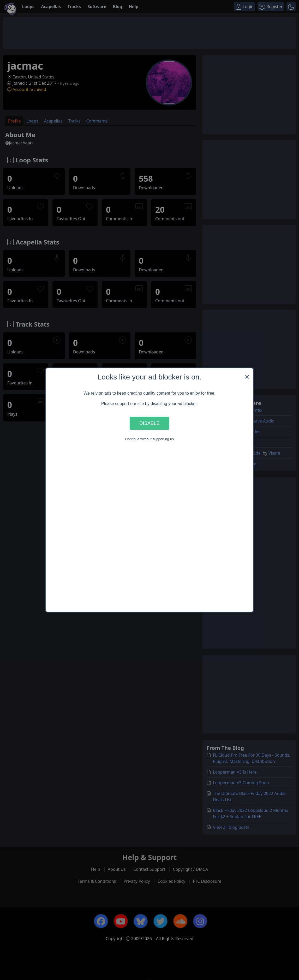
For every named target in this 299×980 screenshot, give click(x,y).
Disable (149, 423)
